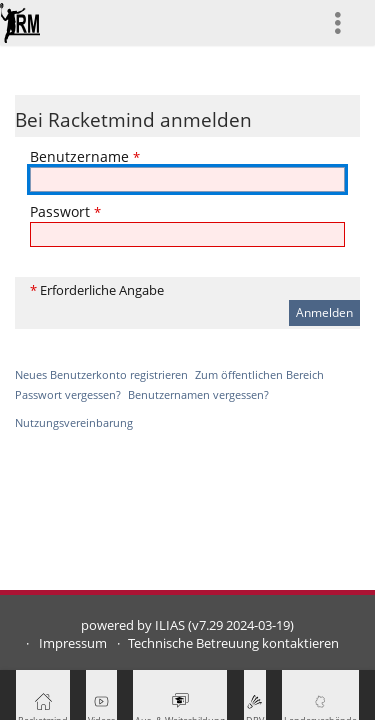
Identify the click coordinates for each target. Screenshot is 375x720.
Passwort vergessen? (68, 394)
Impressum (73, 643)
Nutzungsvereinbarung (74, 422)
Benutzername (85, 156)
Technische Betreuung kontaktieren (233, 643)
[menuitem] (346, 22)
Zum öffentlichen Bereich (259, 374)
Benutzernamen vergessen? (198, 394)
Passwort (65, 211)
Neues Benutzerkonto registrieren (101, 374)
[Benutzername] (187, 179)
